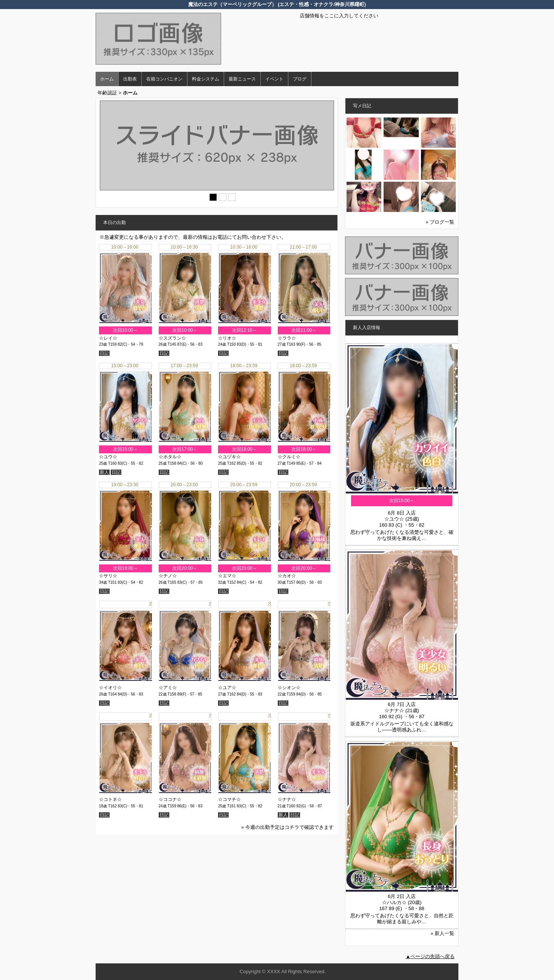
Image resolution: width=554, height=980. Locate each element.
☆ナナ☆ (287, 799)
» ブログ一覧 (440, 222)
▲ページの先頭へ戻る (430, 956)
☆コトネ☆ (110, 799)
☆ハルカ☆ (394, 902)
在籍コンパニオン (164, 79)
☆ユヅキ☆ (229, 457)
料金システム (206, 79)
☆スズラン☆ (172, 338)
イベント (274, 79)
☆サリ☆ (108, 576)
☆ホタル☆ (170, 457)
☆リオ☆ (227, 338)
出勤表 (130, 79)
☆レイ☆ (108, 338)
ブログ (300, 79)
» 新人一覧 (442, 933)
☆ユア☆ (227, 688)
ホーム (107, 79)
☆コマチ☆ (229, 799)
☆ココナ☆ (170, 799)
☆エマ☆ (227, 576)
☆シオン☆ (289, 688)
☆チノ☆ (168, 576)
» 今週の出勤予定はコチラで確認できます (287, 827)
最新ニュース (242, 79)
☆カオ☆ (287, 576)
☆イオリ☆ (110, 688)
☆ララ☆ (287, 338)
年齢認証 (107, 93)
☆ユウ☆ (108, 457)
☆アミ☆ (168, 688)
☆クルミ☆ (289, 457)
